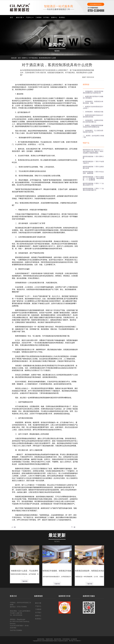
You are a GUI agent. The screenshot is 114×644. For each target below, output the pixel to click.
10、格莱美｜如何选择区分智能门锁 (93, 136)
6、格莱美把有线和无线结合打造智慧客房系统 (93, 116)
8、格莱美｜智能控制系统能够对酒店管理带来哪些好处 (93, 126)
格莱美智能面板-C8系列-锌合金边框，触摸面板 (93, 172)
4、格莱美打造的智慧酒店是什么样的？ (93, 107)
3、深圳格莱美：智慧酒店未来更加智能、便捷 (93, 102)
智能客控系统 (49, 639)
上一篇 (14, 527)
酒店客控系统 (41, 639)
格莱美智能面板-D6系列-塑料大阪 (93, 157)
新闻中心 (54, 17)
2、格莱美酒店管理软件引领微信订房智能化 (93, 97)
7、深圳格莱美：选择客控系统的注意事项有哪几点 (93, 121)
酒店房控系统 (58, 639)
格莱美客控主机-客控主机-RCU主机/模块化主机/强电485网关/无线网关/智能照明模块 (93, 151)
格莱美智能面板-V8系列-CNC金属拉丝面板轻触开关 (93, 189)
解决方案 (19, 17)
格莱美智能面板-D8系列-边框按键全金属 (93, 167)
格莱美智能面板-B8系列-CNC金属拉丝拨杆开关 (93, 184)
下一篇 (73, 527)
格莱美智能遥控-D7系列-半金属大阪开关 (93, 162)
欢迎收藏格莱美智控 (96, 4)
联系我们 (62, 17)
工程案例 (39, 17)
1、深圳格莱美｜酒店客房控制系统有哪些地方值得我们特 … (93, 92)
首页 (11, 17)
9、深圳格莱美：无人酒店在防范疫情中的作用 (93, 131)
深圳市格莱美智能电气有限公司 (51, 641)
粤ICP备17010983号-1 (75, 641)
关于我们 (46, 17)
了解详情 (25, 581)
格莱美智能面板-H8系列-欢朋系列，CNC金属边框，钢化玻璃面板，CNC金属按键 (93, 178)
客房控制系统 (66, 639)
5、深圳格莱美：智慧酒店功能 (93, 112)
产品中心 (29, 17)
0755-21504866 (96, 11)
